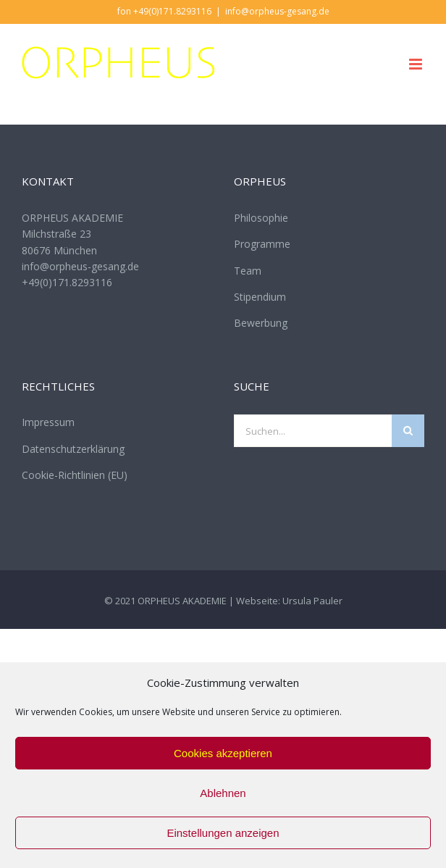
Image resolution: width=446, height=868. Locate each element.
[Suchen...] (313, 431)
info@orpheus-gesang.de (277, 11)
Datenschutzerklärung (73, 449)
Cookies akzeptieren (223, 753)
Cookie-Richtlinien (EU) (75, 475)
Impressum (48, 422)
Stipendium (260, 297)
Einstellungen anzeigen (223, 833)
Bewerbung (261, 323)
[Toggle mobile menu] (417, 64)
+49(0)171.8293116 (67, 282)
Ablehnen (223, 793)
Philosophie (261, 218)
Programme (262, 244)
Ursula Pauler (312, 601)
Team (248, 271)
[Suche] (408, 431)
